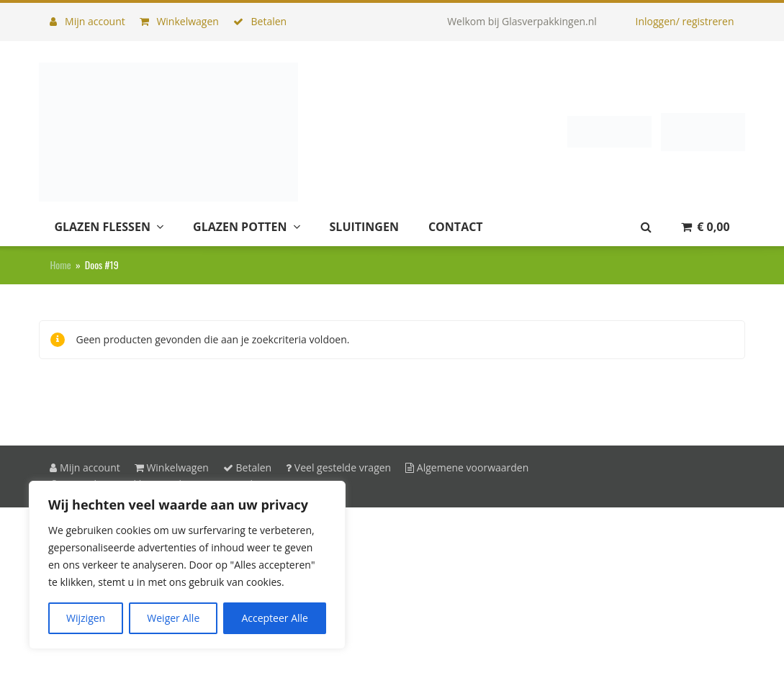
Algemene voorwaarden (467, 467)
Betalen (260, 21)
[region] (187, 565)
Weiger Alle (173, 618)
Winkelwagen (179, 21)
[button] (706, 227)
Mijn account (87, 21)
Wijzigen (86, 618)
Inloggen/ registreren (685, 21)
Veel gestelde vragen (338, 467)
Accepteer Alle (275, 618)
